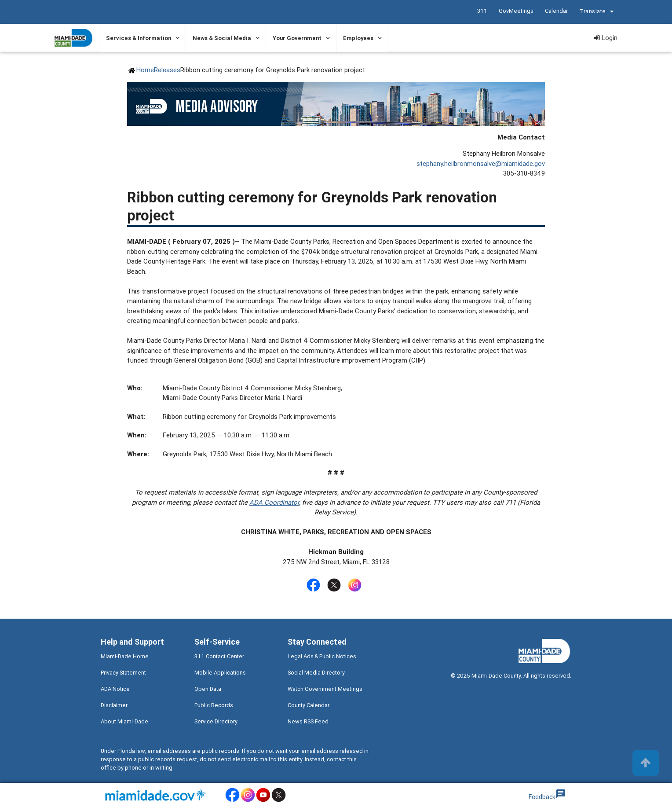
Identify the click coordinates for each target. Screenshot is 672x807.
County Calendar (309, 705)
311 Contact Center (219, 656)
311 (482, 11)
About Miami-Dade (124, 721)
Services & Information (139, 38)
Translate (598, 12)
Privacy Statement (123, 673)
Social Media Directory (316, 673)
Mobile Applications (220, 673)
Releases (167, 70)
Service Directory (216, 721)
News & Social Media (222, 38)
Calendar (556, 11)
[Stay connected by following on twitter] (336, 585)
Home (145, 70)
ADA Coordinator (274, 502)
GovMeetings (516, 11)
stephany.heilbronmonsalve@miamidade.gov (481, 163)
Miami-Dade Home (125, 656)
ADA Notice (115, 689)
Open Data (208, 689)
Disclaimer (114, 705)
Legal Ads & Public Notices (322, 656)
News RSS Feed (308, 721)
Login (606, 38)
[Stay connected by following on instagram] (356, 585)
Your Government (297, 38)
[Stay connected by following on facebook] (315, 585)
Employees (358, 38)
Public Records (214, 705)
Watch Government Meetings (325, 689)
